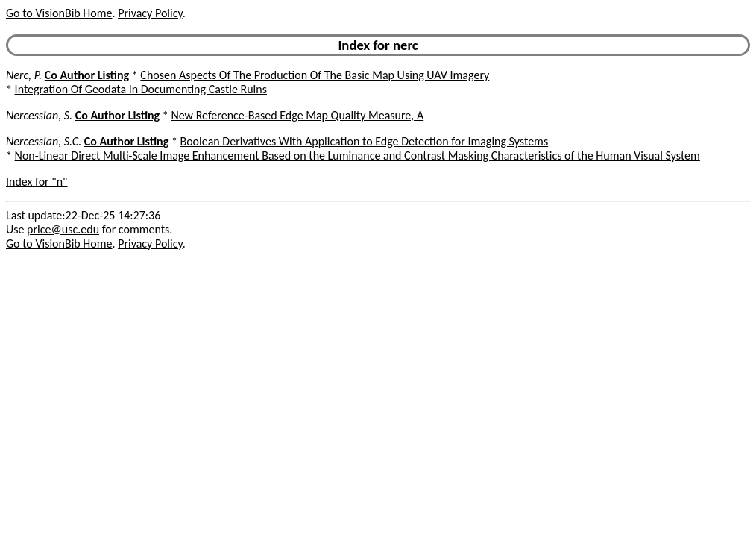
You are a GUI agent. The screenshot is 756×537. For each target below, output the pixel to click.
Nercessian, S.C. (44, 141)
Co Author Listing (87, 75)
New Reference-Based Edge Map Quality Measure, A (297, 115)
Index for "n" (37, 182)
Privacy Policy (150, 13)
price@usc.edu (63, 229)
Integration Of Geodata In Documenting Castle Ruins (141, 89)
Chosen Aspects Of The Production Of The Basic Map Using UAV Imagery (315, 75)
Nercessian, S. (39, 115)
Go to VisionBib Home (59, 13)
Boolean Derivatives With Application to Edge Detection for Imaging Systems (364, 141)
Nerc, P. (24, 75)
